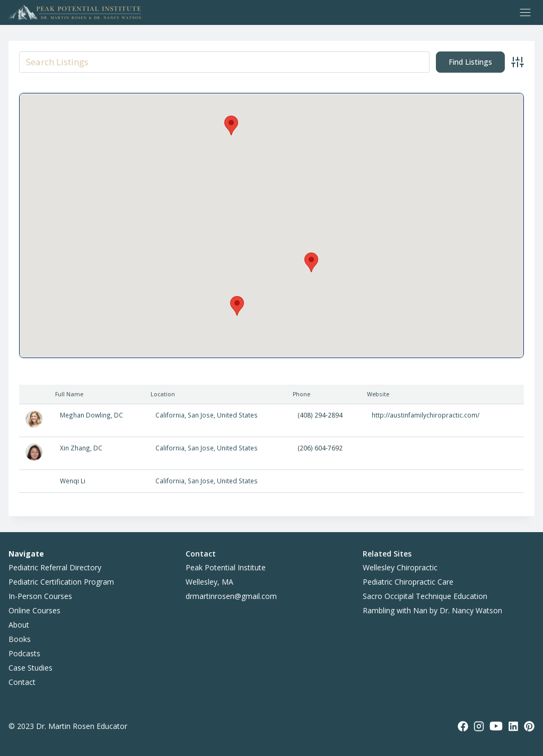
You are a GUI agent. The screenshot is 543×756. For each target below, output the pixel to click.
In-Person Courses (40, 596)
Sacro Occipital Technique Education (425, 596)
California (170, 415)
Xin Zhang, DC (81, 448)
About (19, 625)
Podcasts (24, 653)
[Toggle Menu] (525, 12)
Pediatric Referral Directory (55, 567)
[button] (237, 306)
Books (20, 639)
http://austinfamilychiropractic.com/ (426, 415)
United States (237, 415)
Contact (22, 682)
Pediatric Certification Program (61, 582)
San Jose (201, 415)
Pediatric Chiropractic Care (408, 582)
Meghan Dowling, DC (91, 415)
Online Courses (34, 610)
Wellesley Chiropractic (400, 567)
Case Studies (30, 668)
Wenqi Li (73, 481)
